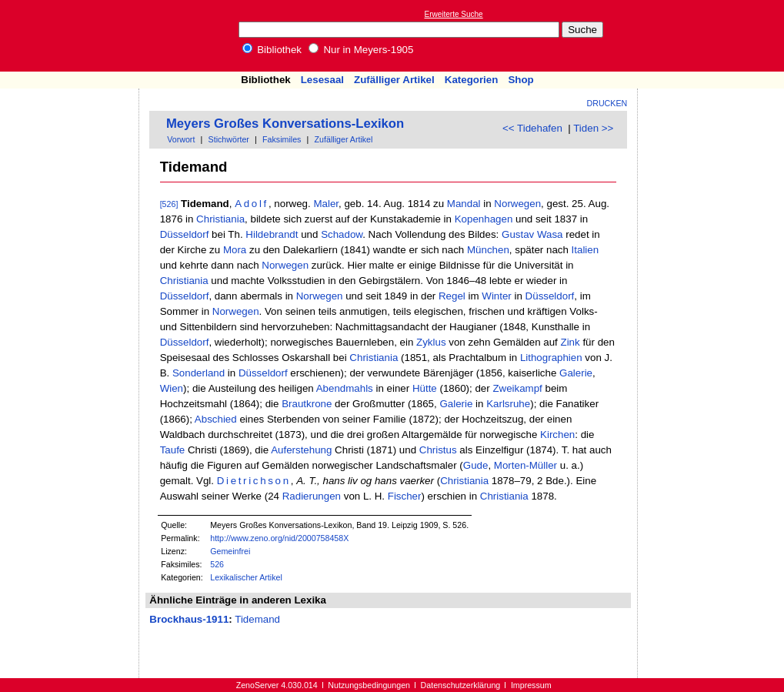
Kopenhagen (484, 219)
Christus (438, 450)
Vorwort (181, 139)
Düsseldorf (185, 234)
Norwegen (517, 204)
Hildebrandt (272, 234)
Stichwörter (229, 139)
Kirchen (557, 435)
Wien (172, 388)
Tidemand (257, 619)
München (488, 250)
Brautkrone (307, 404)
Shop (520, 80)
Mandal (464, 204)
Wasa (550, 234)
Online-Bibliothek (73, 36)
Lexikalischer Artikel (246, 577)
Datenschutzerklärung (461, 685)
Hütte (425, 388)
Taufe (173, 450)
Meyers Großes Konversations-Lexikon (285, 124)
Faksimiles (282, 139)
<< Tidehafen (532, 128)
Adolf (252, 204)
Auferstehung (301, 450)
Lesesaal (322, 80)
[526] (169, 204)
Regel (452, 296)
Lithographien (551, 358)
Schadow (342, 234)
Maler (326, 204)
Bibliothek (272, 50)
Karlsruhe (508, 404)
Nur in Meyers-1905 (361, 50)
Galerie (576, 373)
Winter (497, 296)
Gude (476, 465)
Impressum (531, 685)
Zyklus (431, 342)
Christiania (220, 219)
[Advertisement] (713, 35)
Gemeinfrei (230, 551)
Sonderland (199, 373)
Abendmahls (345, 388)
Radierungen (312, 496)
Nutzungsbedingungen (369, 685)
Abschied (216, 419)
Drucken (607, 103)
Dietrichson (254, 481)
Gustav (518, 234)
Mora (235, 250)
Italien (585, 250)
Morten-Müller (525, 465)
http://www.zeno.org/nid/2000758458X (279, 538)
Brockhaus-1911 (189, 619)
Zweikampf (517, 388)
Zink (570, 342)
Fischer (405, 496)
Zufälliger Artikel (394, 80)
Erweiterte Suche (454, 14)
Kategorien (472, 80)
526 (217, 564)
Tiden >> (593, 128)
